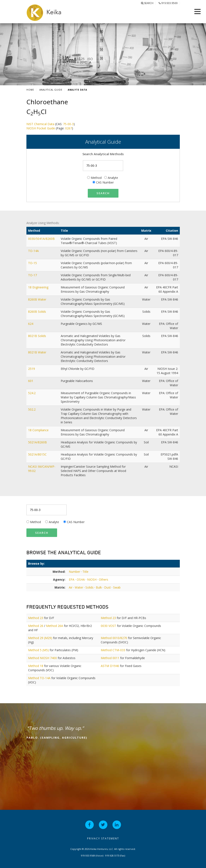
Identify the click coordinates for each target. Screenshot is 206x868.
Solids (89, 587)
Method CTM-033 (113, 650)
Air (71, 587)
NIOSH (92, 579)
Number (74, 572)
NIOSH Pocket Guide (41, 128)
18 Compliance (39, 430)
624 (31, 324)
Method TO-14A (39, 678)
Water (79, 587)
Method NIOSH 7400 (42, 658)
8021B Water (38, 352)
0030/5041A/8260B (42, 239)
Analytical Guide (51, 90)
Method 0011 (110, 658)
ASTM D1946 (110, 666)
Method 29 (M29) (40, 638)
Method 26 (36, 626)
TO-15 (33, 263)
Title (85, 572)
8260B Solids (37, 312)
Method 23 (36, 618)
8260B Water (38, 299)
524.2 (32, 393)
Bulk (99, 587)
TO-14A (34, 251)
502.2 (32, 409)
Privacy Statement (103, 838)
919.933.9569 (168, 3)
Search (147, 3)
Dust (107, 587)
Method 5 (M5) (38, 650)
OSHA (81, 579)
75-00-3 (68, 124)
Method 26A (55, 626)
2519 (32, 369)
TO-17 (33, 275)
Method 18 (36, 666)
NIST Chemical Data (40, 124)
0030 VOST (108, 626)
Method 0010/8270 (114, 638)
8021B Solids (37, 336)
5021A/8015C (38, 454)
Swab (117, 587)
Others (104, 579)
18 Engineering (39, 287)
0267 (69, 128)
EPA (72, 579)
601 (31, 381)
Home (30, 90)
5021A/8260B (38, 442)
